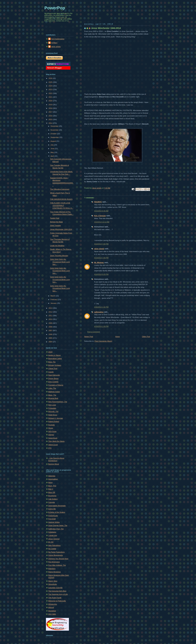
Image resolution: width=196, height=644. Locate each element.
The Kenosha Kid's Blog (57, 591)
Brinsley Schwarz (55, 365)
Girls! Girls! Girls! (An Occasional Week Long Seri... (60, 262)
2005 (51, 338)
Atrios (50, 482)
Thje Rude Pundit (55, 598)
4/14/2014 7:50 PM (101, 258)
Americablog (53, 479)
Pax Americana (54, 562)
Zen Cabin (52, 614)
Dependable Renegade (57, 506)
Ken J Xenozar (100, 216)
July (52, 145)
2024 (51, 86)
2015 (51, 119)
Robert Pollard (54, 421)
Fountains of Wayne (56, 385)
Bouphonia (52, 496)
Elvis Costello (53, 382)
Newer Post (89, 337)
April (52, 156)
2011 (51, 316)
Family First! (55, 218)
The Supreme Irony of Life (58, 594)
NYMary (54, 43)
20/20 (50, 352)
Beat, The (52, 362)
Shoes (51, 428)
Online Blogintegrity (56, 555)
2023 (51, 90)
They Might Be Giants (56, 441)
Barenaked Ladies (55, 358)
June (53, 149)
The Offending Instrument (60, 189)
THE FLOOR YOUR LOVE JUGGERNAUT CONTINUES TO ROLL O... (62, 205)
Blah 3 (51, 489)
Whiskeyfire (53, 604)
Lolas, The (52, 388)
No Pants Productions (56, 552)
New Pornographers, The (58, 402)
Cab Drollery (53, 499)
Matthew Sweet (54, 392)
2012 (51, 312)
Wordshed (52, 611)
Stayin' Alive (53, 581)
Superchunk (53, 438)
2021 (51, 97)
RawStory (52, 569)
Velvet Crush (53, 445)
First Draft (52, 519)
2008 (51, 327)
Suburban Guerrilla (55, 588)
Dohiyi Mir (52, 509)
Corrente (52, 502)
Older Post (146, 337)
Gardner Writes (54, 522)
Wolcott (51, 607)
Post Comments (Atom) (103, 341)
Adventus (52, 476)
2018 (51, 108)
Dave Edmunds (54, 375)
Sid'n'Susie (52, 431)
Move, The (52, 395)
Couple (51, 372)
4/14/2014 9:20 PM (101, 274)
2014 (51, 123)
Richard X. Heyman (56, 418)
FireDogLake (53, 516)
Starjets (51, 435)
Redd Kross (53, 415)
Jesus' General (54, 539)
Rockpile (51, 425)
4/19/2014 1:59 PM (101, 326)
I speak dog (53, 535)
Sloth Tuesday (56, 225)
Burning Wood (54, 464)
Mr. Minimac (99, 262)
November (55, 130)
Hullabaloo (52, 532)
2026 (51, 78)
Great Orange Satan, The (58, 525)
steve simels (99, 249)
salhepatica (99, 312)
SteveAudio (53, 584)
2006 (51, 334)
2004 (51, 342)
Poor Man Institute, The (57, 565)
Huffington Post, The (56, 529)
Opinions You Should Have (58, 559)
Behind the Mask (57, 222)
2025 (51, 82)
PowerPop (55, 8)
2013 (51, 308)
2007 (51, 331)
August (53, 141)
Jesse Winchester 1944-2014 (61, 229)
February (54, 299)
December (55, 126)
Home (118, 337)
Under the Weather (57, 246)
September (55, 137)
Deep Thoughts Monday (59, 256)
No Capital (52, 549)
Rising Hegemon (55, 572)
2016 (51, 116)
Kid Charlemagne (58, 39)
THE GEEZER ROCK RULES (61, 199)
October (54, 134)
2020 (51, 101)
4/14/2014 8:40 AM (101, 211)
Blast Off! (52, 492)
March (53, 296)
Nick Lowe (52, 405)
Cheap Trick (53, 368)
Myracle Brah (53, 398)
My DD (51, 542)
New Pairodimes (54, 545)
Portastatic (52, 408)
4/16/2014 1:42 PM (101, 307)
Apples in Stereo (54, 355)
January (54, 303)
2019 (51, 105)
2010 (51, 319)
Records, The (53, 411)
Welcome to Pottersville (57, 601)
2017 (51, 112)
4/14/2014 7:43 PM (101, 244)
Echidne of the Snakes (57, 512)
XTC (50, 448)
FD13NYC (98, 202)
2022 (51, 93)
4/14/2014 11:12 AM (102, 222)
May (52, 152)
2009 (51, 323)
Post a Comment (94, 332)
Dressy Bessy (53, 378)
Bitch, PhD (52, 486)
